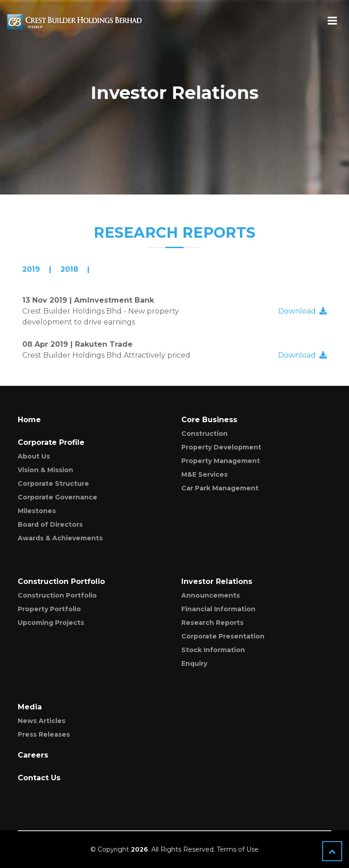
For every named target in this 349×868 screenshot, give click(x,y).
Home (29, 420)
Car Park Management (220, 488)
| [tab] (37, 269)
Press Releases (44, 734)
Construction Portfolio (57, 595)
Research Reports (212, 623)
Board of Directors (50, 524)
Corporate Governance (57, 497)
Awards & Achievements (60, 538)
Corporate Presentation (223, 636)
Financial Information (218, 609)
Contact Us (39, 778)
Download (302, 311)
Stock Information (213, 650)
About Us (34, 456)
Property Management (221, 461)
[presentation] (37, 269)
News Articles (42, 721)
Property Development (221, 447)
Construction (204, 434)
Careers (33, 755)
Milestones (37, 511)
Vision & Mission (45, 470)
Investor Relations (217, 581)
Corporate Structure (53, 484)
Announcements (211, 595)
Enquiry (194, 663)
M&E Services (204, 474)
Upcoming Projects (51, 623)
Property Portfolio (49, 609)
